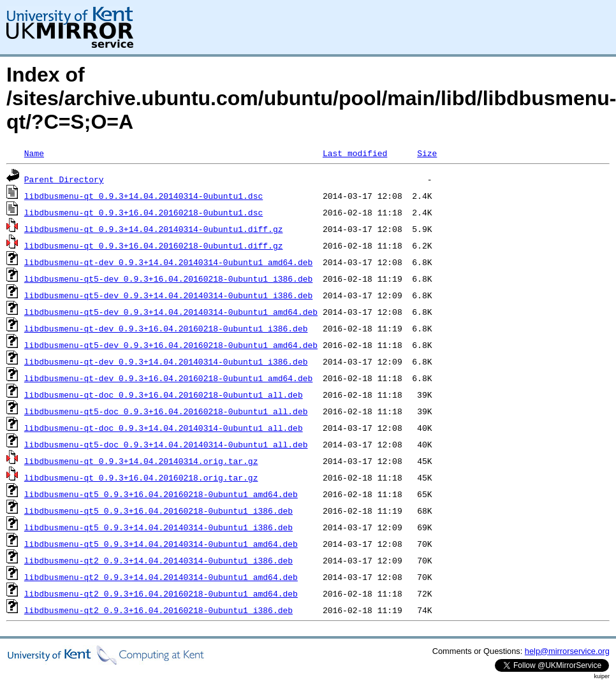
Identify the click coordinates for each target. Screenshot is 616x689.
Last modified (355, 153)
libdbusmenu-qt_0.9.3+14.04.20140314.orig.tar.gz (141, 461)
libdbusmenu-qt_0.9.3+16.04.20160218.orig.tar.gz (141, 477)
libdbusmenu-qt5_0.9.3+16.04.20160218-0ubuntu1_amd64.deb (161, 494)
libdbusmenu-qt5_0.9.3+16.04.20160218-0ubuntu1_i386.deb (158, 511)
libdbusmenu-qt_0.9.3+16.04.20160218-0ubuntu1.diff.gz (154, 245)
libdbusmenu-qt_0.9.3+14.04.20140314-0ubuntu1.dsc (143, 196)
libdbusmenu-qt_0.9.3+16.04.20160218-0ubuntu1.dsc (143, 212)
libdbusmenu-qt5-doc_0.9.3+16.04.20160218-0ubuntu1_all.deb (166, 411)
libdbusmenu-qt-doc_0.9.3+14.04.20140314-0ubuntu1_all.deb (164, 428)
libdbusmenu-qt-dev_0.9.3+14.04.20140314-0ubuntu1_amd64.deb (168, 262)
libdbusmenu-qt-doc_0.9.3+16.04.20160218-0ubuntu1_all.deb (164, 395)
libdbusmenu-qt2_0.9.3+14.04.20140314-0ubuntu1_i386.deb (158, 560)
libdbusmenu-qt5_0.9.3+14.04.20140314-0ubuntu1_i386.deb (158, 527)
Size (427, 153)
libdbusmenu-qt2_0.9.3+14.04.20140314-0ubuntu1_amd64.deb (161, 577)
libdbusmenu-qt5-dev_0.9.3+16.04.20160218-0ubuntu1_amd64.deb (171, 345)
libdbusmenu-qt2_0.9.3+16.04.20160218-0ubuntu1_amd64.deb (161, 593)
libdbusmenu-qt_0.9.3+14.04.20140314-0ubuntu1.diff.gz (154, 229)
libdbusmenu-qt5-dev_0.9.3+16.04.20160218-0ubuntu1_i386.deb (168, 279)
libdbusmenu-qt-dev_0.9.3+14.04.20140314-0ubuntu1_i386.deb (166, 361)
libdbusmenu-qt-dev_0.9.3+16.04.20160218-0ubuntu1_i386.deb (166, 328)
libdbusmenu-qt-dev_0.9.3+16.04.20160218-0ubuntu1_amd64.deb (168, 378)
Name (34, 153)
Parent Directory (64, 179)
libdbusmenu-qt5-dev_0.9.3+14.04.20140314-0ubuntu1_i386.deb (168, 295)
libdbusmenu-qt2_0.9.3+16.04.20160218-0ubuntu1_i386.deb (158, 610)
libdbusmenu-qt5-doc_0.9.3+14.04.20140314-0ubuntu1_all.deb (166, 444)
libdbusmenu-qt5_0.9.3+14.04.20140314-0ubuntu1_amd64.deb (161, 544)
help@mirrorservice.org (567, 651)
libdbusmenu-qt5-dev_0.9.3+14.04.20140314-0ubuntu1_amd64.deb (171, 312)
